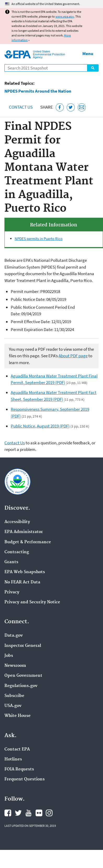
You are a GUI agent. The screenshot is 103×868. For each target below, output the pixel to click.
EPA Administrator (24, 532)
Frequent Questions (25, 779)
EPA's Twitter (18, 813)
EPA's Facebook (8, 813)
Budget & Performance (28, 542)
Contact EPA (17, 749)
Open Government (23, 676)
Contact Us (21, 107)
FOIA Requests (19, 769)
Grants (11, 562)
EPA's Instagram (49, 813)
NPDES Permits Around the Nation (38, 91)
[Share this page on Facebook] (60, 107)
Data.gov (14, 636)
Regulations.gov (21, 686)
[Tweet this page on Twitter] (71, 107)
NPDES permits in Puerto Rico (39, 239)
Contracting (17, 552)
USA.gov (13, 706)
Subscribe (14, 696)
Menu (88, 54)
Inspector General (23, 646)
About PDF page (73, 356)
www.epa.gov (65, 16)
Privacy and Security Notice (32, 602)
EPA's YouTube (28, 813)
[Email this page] (82, 107)
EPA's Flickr (39, 813)
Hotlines (13, 759)
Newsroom (15, 666)
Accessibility (17, 522)
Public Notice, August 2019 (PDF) (40, 426)
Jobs (9, 656)
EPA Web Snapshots (25, 572)
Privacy (12, 592)
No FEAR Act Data (22, 582)
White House (18, 716)
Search (93, 68)
